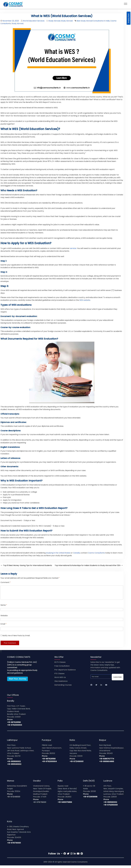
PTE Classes (59, 676)
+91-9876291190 (14, 725)
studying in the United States (58, 553)
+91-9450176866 (65, 805)
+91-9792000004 (15, 728)
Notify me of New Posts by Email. (16, 638)
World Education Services (34, 21)
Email (3, 627)
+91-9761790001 (40, 805)
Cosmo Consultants (96, 553)
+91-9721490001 (76, 764)
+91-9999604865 (107, 764)
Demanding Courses (63, 688)
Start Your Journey (18, 681)
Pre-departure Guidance (65, 672)
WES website (85, 300)
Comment (6, 582)
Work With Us (60, 680)
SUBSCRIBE (118, 680)
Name (4, 608)
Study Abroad (54, 21)
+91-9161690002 (14, 764)
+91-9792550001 (111, 807)
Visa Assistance (61, 684)
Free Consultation (62, 669)
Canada (76, 553)
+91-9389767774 (107, 761)
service (73, 248)
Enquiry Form (129, 18)
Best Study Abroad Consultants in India (93, 21)
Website (4, 618)
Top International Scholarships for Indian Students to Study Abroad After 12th (89, 565)
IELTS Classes (60, 665)
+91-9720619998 (90, 799)
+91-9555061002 (14, 767)
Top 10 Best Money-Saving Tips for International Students (26, 565)
